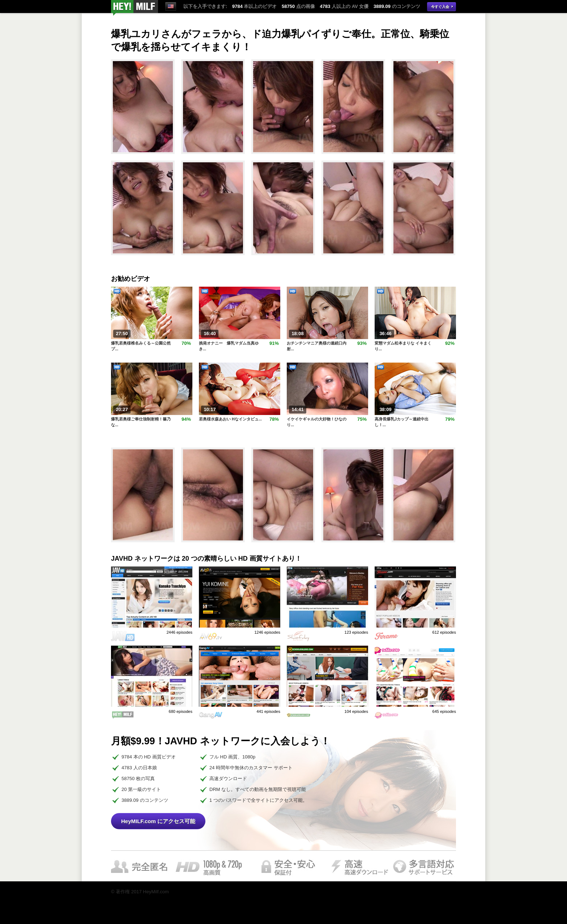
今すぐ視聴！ (135, 8)
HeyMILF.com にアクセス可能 (158, 821)
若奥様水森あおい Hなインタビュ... (230, 419)
